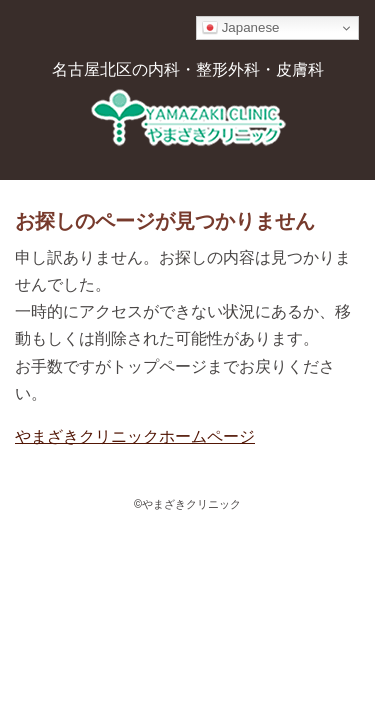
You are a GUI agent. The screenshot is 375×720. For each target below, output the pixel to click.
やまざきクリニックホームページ (135, 436)
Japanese (241, 28)
